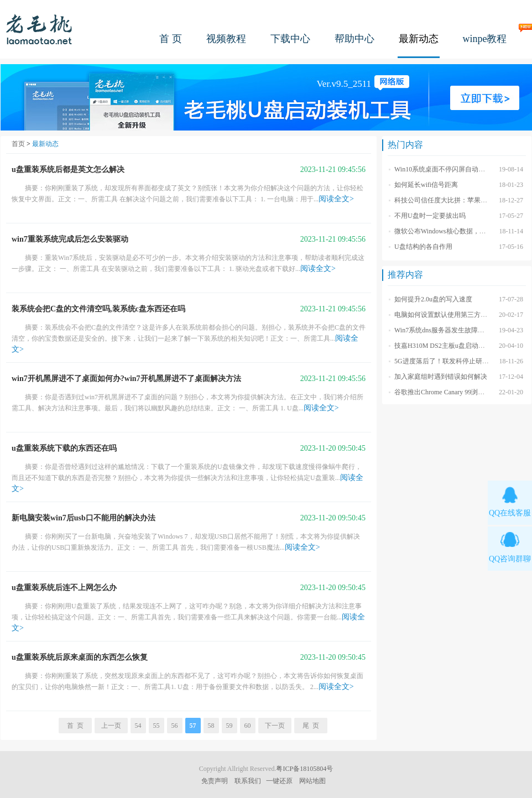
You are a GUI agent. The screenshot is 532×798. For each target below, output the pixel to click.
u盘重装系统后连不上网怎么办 (64, 588)
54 (138, 726)
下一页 (275, 726)
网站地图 (312, 781)
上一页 (111, 726)
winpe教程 (485, 39)
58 (211, 726)
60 (248, 726)
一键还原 (279, 781)
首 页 (171, 39)
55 (157, 726)
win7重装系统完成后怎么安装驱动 (70, 239)
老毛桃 (39, 29)
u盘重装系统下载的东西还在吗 (64, 448)
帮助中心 (354, 39)
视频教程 (226, 39)
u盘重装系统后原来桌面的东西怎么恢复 (80, 657)
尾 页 (311, 726)
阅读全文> (336, 199)
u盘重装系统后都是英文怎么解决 (68, 169)
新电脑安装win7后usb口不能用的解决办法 (84, 518)
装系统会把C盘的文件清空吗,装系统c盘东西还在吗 (98, 309)
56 (175, 726)
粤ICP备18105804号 (304, 769)
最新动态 (419, 39)
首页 (18, 144)
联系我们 (248, 781)
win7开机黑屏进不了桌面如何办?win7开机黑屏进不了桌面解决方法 (126, 379)
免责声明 (215, 781)
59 (230, 726)
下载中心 (290, 39)
